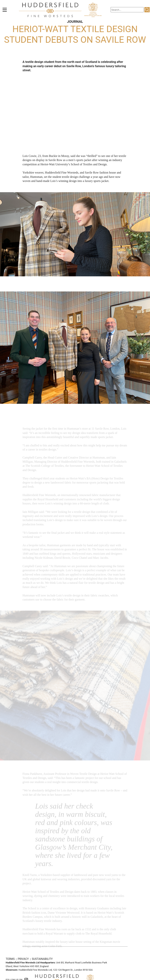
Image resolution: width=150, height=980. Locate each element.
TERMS (11, 959)
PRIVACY (24, 959)
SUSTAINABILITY (42, 959)
